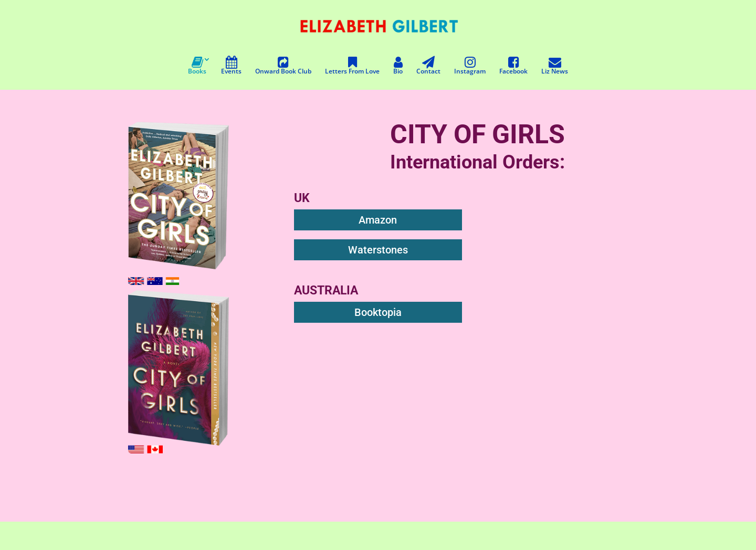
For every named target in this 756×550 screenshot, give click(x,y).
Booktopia (378, 312)
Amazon (378, 220)
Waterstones (378, 250)
